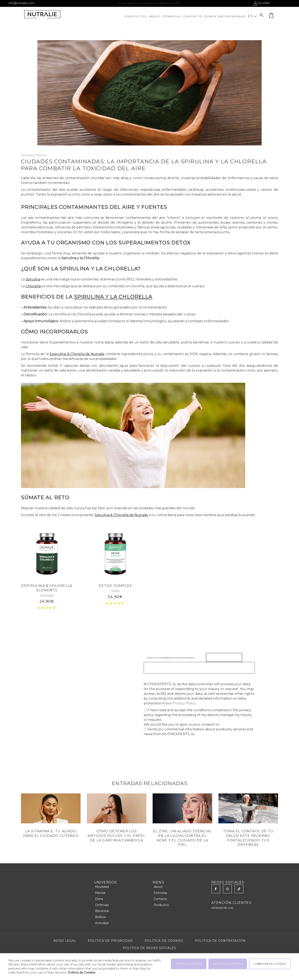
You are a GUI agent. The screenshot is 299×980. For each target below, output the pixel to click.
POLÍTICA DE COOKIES (164, 941)
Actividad (47, 596)
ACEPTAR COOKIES (189, 964)
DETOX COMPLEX (115, 586)
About (158, 887)
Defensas (102, 905)
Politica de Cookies (82, 973)
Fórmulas (160, 893)
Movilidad (102, 887)
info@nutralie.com (21, 3)
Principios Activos (34, 155)
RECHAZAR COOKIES (228, 964)
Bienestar (102, 911)
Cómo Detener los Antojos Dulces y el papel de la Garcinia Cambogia (116, 836)
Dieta (115, 591)
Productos (161, 905)
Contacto (160, 899)
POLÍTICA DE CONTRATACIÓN (220, 941)
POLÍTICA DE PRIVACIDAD (110, 941)
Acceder (264, 3)
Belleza (100, 917)
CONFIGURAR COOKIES (270, 964)
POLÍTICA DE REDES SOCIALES (149, 948)
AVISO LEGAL (65, 941)
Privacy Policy (184, 703)
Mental (100, 893)
